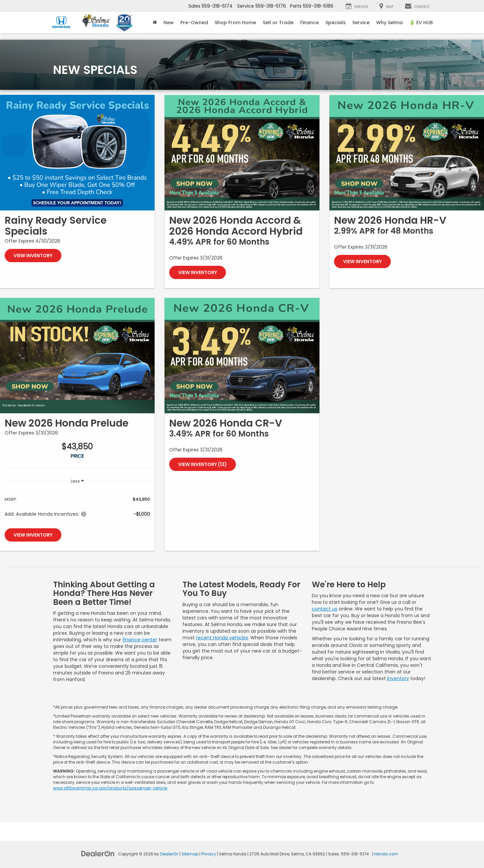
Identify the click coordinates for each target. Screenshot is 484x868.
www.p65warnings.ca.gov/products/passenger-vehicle (110, 788)
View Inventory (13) (203, 464)
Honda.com (386, 854)
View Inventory (33, 256)
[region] (77, 506)
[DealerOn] (98, 853)
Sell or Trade (278, 23)
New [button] (169, 23)
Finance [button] (310, 23)
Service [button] (361, 23)
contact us (325, 609)
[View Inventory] (77, 153)
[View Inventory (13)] (242, 356)
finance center (140, 640)
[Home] (155, 23)
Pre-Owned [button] (194, 23)
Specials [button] (336, 23)
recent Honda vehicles (222, 638)
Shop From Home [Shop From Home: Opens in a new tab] (235, 23)
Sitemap (190, 854)
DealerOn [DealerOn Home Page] (169, 854)
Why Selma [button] (389, 23)
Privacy (209, 854)
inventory (398, 678)
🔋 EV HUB (421, 23)
